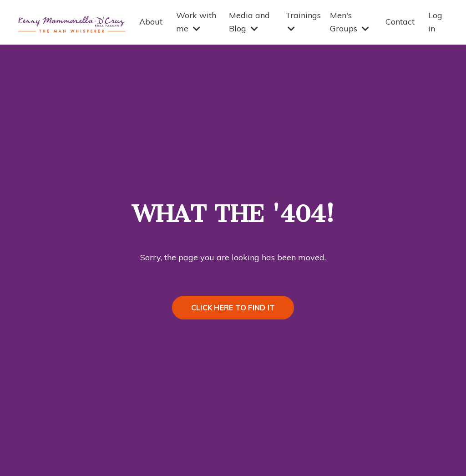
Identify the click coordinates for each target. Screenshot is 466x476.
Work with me (196, 22)
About (151, 22)
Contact (400, 22)
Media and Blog (249, 22)
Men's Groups (349, 22)
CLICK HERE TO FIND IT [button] (233, 308)
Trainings (303, 21)
